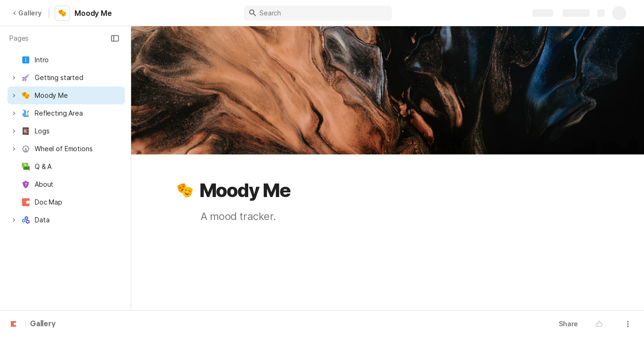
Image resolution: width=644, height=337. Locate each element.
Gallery (27, 13)
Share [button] (568, 324)
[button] (115, 38)
